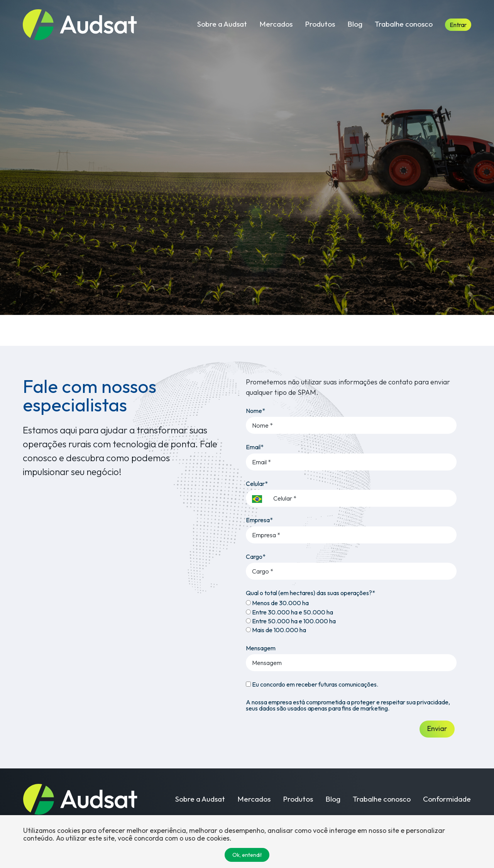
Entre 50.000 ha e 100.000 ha (291, 621)
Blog (355, 24)
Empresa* (259, 520)
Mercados (276, 24)
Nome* (255, 411)
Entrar (458, 25)
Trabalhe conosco (404, 24)
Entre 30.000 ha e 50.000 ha (289, 612)
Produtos (320, 24)
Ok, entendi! (247, 855)
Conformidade (447, 799)
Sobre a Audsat (222, 24)
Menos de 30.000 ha (277, 603)
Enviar (437, 728)
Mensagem (261, 648)
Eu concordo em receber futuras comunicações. (312, 684)
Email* (255, 447)
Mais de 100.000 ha (276, 630)
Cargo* (256, 557)
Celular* (257, 484)
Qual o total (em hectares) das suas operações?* (310, 593)
